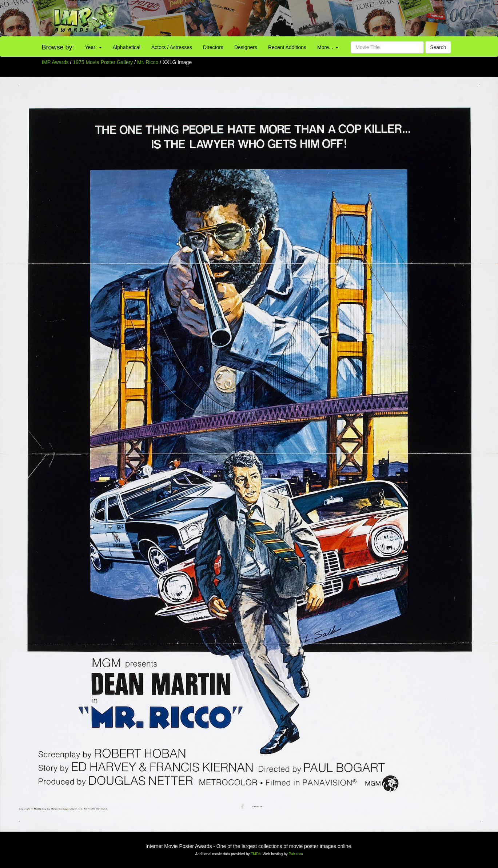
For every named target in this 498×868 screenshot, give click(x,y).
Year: (93, 47)
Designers (246, 47)
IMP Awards (55, 62)
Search (438, 47)
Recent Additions (287, 47)
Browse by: (58, 47)
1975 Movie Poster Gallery (103, 62)
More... (328, 47)
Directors (213, 47)
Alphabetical (127, 47)
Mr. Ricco (148, 62)
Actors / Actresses (172, 47)
